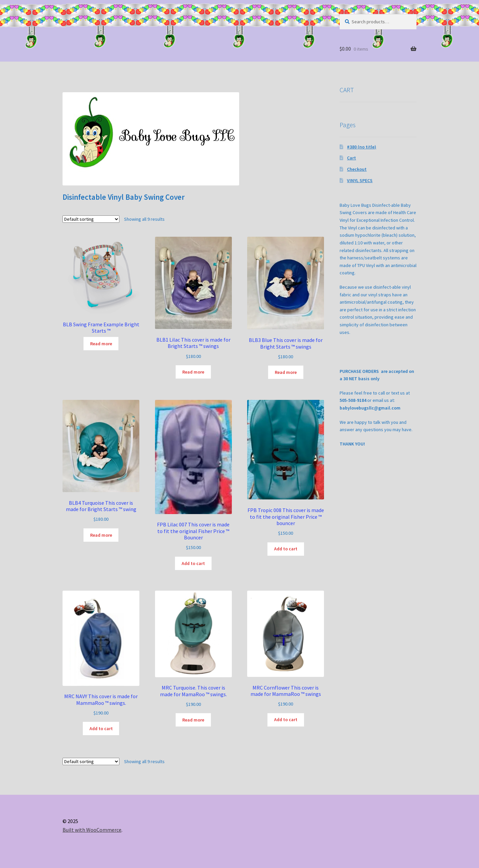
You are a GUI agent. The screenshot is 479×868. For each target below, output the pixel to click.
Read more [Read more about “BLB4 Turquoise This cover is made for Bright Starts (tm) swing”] (101, 535)
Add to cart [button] (193, 563)
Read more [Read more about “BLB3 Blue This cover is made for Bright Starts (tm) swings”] (286, 372)
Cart (351, 158)
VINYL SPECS (360, 180)
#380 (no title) (362, 147)
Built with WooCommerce (92, 830)
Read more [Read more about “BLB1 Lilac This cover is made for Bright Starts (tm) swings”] (193, 372)
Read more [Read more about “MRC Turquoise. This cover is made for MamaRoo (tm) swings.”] (193, 720)
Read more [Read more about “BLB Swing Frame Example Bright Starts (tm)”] (101, 344)
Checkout (357, 169)
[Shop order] (91, 219)
